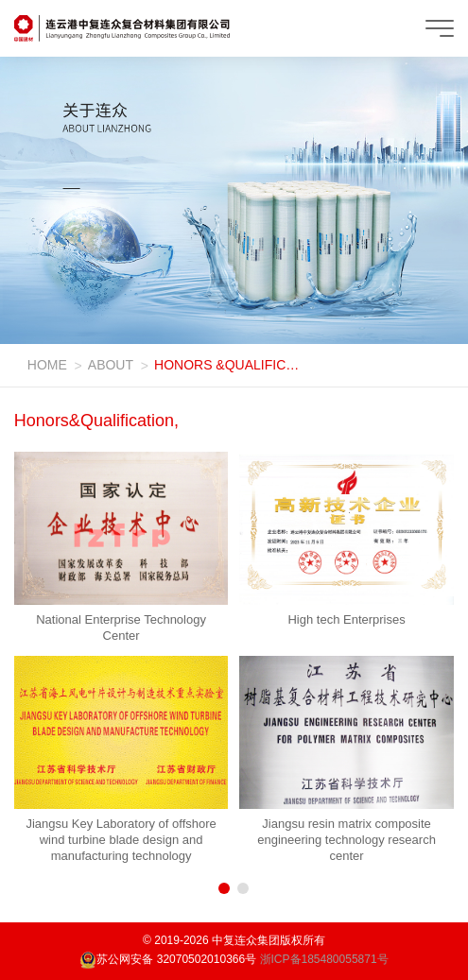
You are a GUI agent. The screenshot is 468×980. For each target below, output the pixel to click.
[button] (224, 888)
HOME (47, 365)
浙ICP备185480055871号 (324, 959)
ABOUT (111, 365)
